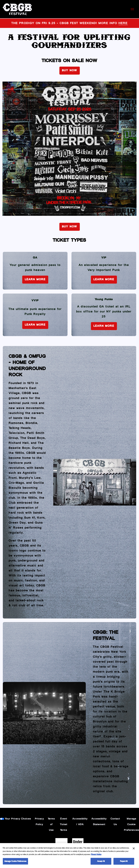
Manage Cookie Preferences (132, 824)
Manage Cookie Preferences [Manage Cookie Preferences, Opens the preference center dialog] (15, 863)
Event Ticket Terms (64, 824)
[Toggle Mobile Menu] (132, 9)
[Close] (134, 850)
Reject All (124, 863)
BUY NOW (70, 71)
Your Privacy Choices (18, 819)
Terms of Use (51, 824)
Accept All (101, 863)
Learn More (35, 280)
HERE (123, 23)
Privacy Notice (96, 856)
